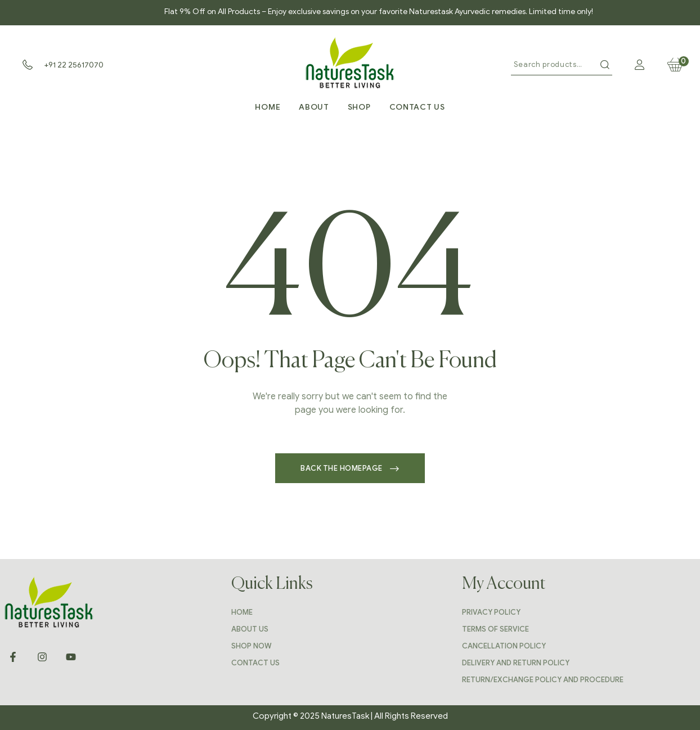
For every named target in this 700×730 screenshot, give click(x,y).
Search (605, 65)
